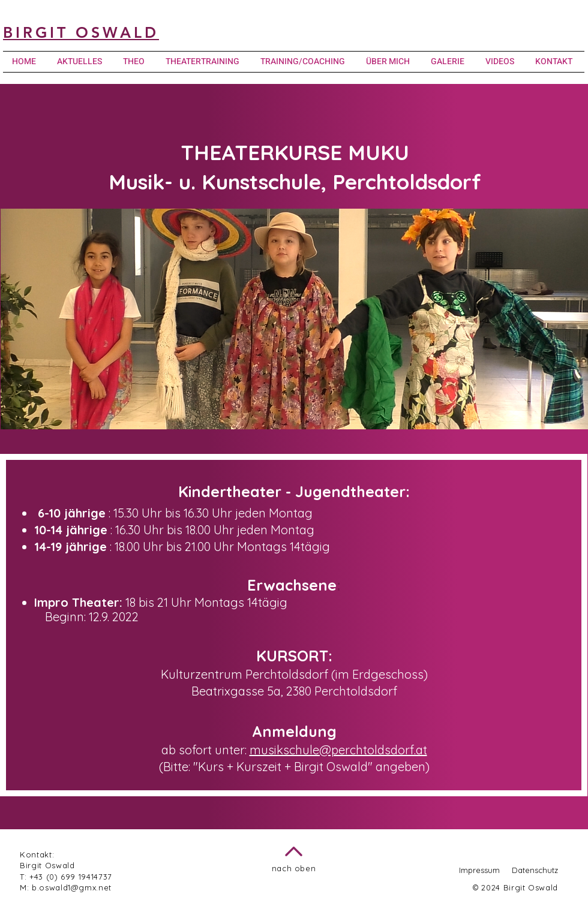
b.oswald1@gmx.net (72, 887)
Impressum (479, 870)
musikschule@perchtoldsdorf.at (338, 750)
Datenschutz (535, 870)
